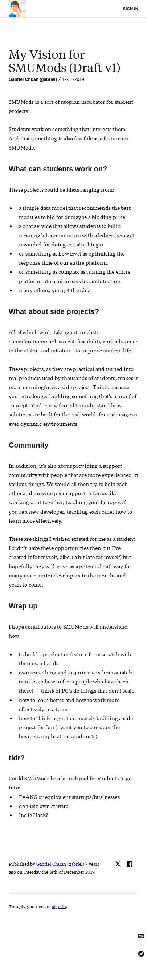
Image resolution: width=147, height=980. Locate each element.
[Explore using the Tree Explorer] (141, 954)
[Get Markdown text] (141, 936)
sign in (59, 906)
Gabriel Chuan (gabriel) (33, 79)
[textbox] (73, 61)
